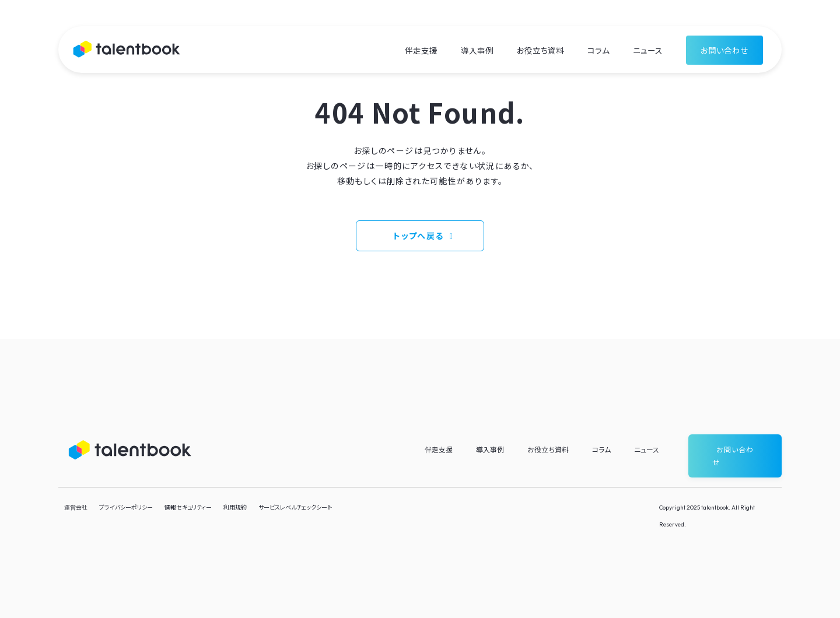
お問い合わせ (724, 50)
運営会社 (76, 507)
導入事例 (477, 50)
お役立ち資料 (540, 50)
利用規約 (235, 507)
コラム (598, 50)
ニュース (648, 50)
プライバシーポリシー (126, 507)
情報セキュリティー (188, 507)
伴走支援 (421, 50)
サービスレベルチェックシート (295, 507)
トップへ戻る (418, 236)
